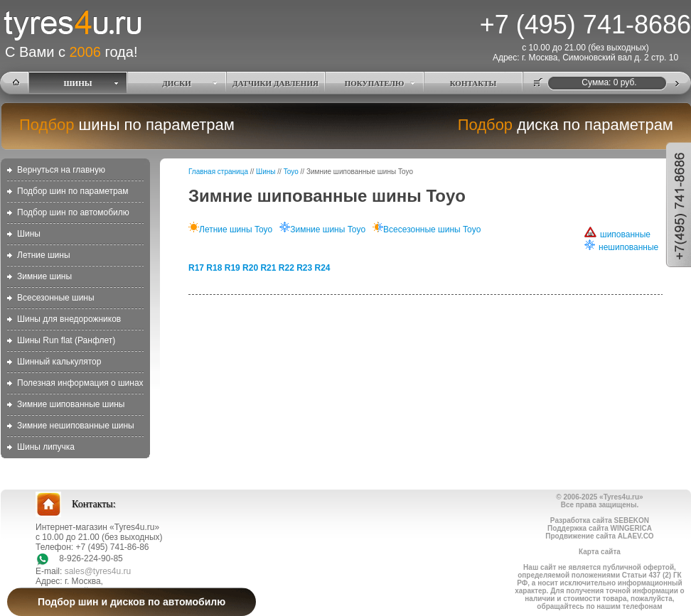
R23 (304, 268)
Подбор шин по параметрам (73, 191)
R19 (232, 268)
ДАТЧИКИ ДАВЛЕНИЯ (275, 83)
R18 (214, 268)
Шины (29, 234)
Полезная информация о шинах (80, 383)
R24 (323, 268)
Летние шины (44, 255)
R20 (250, 268)
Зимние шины (44, 276)
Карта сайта (600, 552)
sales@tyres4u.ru (98, 571)
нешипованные (621, 247)
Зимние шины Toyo (322, 229)
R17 (196, 268)
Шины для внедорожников (69, 319)
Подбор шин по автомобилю (73, 212)
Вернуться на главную (61, 170)
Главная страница (218, 172)
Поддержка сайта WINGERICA (600, 528)
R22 (286, 268)
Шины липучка (46, 447)
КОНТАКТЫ (473, 83)
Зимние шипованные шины (71, 404)
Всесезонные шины (56, 298)
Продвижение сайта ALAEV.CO (599, 536)
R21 (268, 268)
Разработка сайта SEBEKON (600, 520)
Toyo (291, 172)
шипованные (617, 234)
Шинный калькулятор (59, 362)
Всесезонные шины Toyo (427, 229)
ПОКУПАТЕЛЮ (375, 83)
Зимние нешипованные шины (76, 426)
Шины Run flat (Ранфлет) (66, 340)
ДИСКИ (177, 83)
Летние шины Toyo (230, 229)
